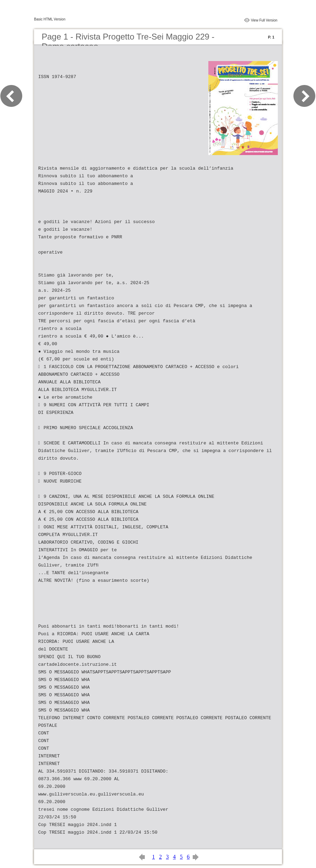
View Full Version (264, 20)
